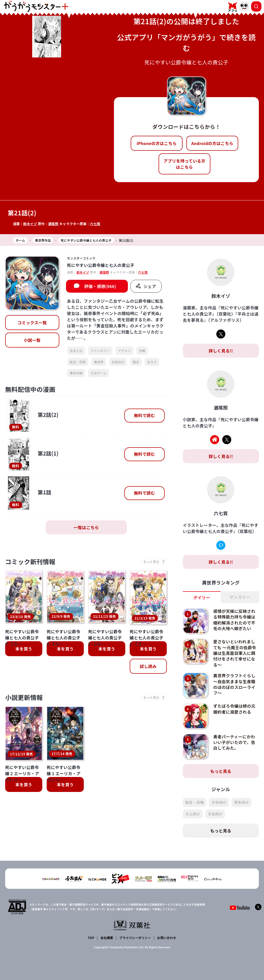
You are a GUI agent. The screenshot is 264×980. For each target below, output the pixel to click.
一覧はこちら (86, 527)
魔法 (136, 362)
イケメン (124, 350)
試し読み (148, 630)
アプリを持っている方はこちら (184, 164)
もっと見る (221, 771)
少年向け (219, 802)
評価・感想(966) (100, 286)
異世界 (99, 362)
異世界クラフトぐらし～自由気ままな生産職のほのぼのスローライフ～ (234, 684)
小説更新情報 (24, 661)
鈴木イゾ (30, 224)
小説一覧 (32, 340)
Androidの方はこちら (212, 143)
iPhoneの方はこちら (157, 143)
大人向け (193, 814)
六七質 (95, 224)
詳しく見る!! (221, 351)
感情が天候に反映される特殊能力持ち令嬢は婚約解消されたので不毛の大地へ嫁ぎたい (234, 620)
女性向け (118, 362)
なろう (152, 362)
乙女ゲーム (99, 373)
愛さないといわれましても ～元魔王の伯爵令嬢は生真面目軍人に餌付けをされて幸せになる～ (235, 653)
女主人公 (76, 350)
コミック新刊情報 (30, 561)
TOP (91, 938)
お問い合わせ (167, 938)
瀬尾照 (53, 224)
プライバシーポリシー (135, 938)
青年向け (241, 802)
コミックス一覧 (32, 323)
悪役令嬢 (76, 373)
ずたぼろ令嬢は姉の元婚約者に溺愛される (234, 709)
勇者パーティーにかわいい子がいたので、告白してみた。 (234, 742)
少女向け (215, 814)
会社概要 (107, 938)
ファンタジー (100, 350)
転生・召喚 (78, 362)
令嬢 (142, 350)
